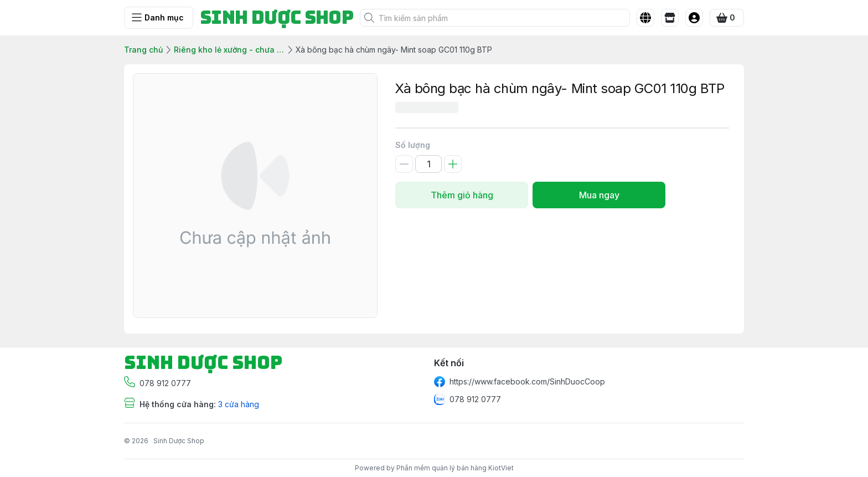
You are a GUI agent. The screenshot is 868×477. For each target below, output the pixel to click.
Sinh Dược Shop (179, 441)
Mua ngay (599, 195)
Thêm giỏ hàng (462, 195)
